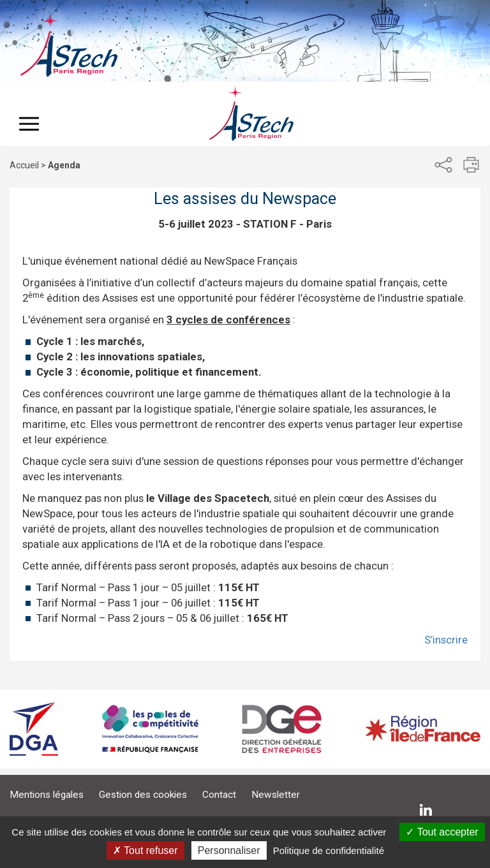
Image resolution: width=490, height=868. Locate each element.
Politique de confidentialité (329, 850)
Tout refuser (145, 850)
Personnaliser (229, 850)
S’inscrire (446, 640)
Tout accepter (442, 832)
